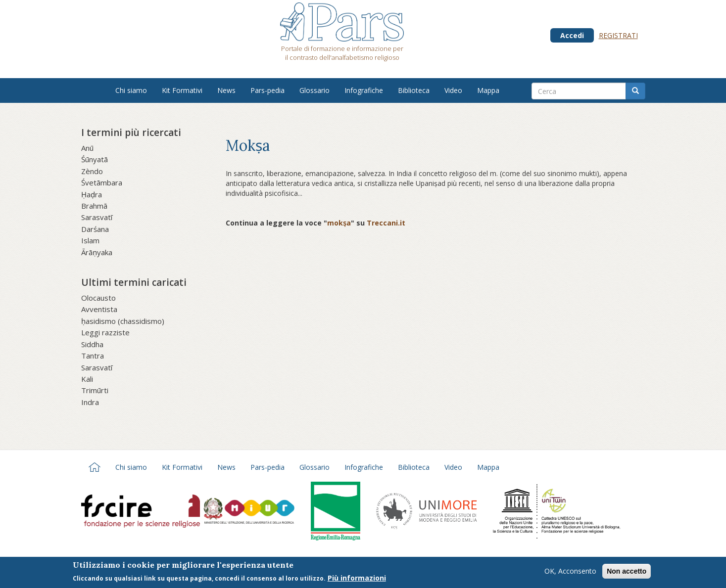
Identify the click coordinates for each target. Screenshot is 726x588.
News (226, 90)
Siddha (92, 344)
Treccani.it (386, 223)
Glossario (315, 90)
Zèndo (92, 171)
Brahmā (94, 206)
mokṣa (339, 223)
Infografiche (364, 90)
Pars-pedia (267, 90)
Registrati (618, 35)
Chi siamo (131, 90)
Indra (90, 402)
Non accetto (627, 573)
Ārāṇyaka (97, 252)
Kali (87, 379)
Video (453, 90)
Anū (87, 148)
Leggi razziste (105, 332)
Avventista (99, 309)
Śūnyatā (95, 159)
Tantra (93, 356)
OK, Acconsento (570, 573)
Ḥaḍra (92, 194)
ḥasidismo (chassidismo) (123, 321)
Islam (90, 240)
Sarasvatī (97, 217)
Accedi (572, 35)
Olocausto (98, 298)
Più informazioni (357, 580)
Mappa (488, 90)
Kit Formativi (182, 90)
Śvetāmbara (102, 182)
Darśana (95, 229)
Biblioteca (414, 90)
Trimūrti (95, 390)
